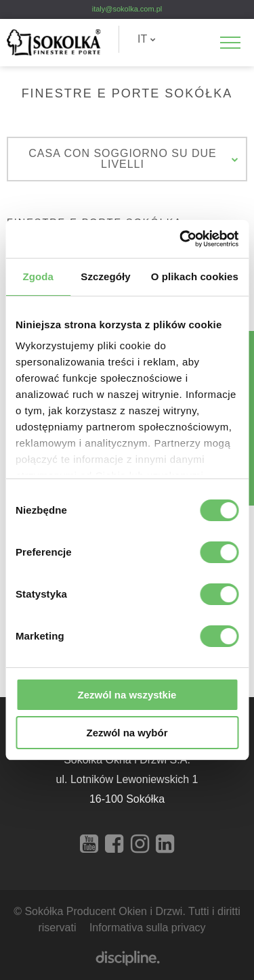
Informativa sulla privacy (148, 928)
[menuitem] (147, 39)
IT (147, 39)
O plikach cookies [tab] (195, 276)
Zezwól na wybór (127, 733)
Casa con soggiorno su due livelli (134, 159)
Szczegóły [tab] (105, 276)
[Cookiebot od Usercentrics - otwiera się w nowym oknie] (181, 239)
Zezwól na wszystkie (127, 695)
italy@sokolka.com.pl (127, 9)
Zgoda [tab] (38, 276)
